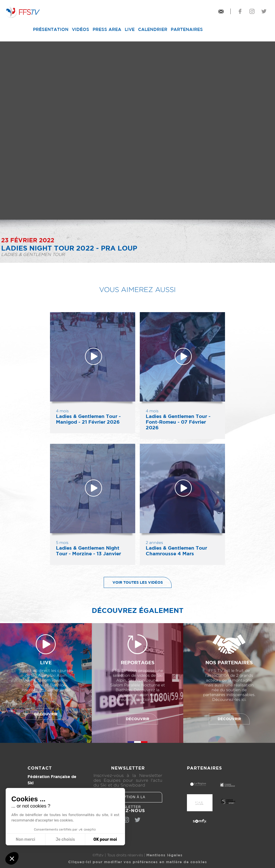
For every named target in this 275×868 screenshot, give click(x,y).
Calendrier (153, 29)
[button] (12, 858)
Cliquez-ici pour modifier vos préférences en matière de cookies (138, 862)
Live (130, 29)
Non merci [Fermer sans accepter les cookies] (25, 839)
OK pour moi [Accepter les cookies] (105, 839)
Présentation (51, 29)
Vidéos (81, 29)
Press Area (107, 29)
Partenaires (187, 29)
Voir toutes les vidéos (133, 582)
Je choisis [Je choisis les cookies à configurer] (65, 839)
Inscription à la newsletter (128, 799)
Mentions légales (164, 855)
